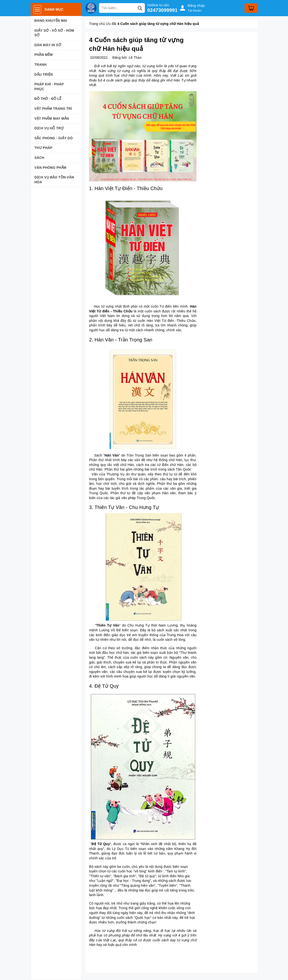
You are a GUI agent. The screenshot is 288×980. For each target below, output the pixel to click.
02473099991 (162, 10)
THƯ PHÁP (43, 148)
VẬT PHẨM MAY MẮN (52, 118)
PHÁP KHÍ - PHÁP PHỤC (49, 87)
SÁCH (39, 158)
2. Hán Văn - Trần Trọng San (121, 340)
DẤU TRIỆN (44, 74)
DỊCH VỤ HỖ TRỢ (49, 128)
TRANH (41, 65)
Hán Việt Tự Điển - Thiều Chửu (129, 188)
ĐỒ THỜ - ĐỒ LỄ (48, 99)
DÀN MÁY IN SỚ (48, 45)
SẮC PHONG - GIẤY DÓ (54, 138)
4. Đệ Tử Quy (104, 686)
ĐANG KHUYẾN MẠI (51, 21)
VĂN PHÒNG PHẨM (50, 168)
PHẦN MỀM (44, 55)
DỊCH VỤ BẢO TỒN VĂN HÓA (54, 180)
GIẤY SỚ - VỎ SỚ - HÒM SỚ (54, 33)
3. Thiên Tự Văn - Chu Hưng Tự (124, 507)
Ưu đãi (111, 24)
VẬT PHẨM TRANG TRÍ (53, 109)
